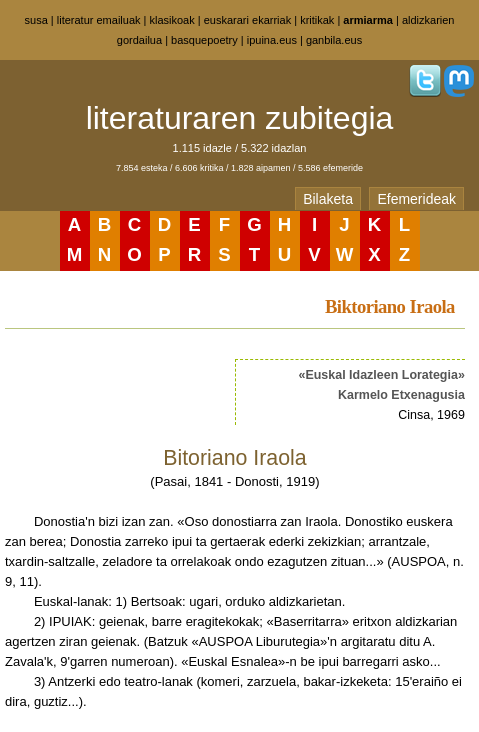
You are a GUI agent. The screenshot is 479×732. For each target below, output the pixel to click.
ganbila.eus (334, 40)
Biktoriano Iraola (390, 306)
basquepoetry (204, 40)
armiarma (368, 20)
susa (36, 20)
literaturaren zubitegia (240, 118)
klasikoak (172, 20)
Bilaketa (328, 199)
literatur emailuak (99, 20)
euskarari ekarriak (247, 20)
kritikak (317, 20)
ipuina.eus (272, 40)
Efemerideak (416, 199)
